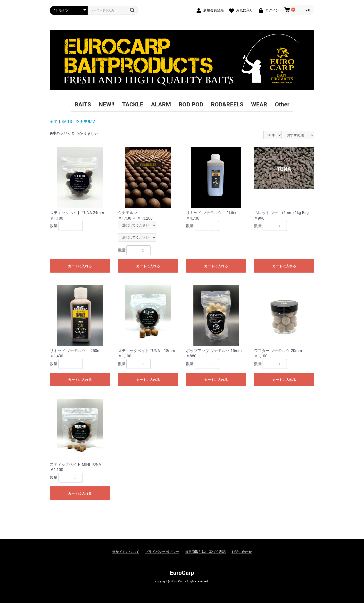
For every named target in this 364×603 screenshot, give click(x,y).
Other (282, 104)
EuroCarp (182, 573)
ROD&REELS (227, 104)
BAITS (83, 104)
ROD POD (191, 104)
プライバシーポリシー (162, 552)
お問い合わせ (242, 552)
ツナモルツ (85, 122)
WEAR (259, 104)
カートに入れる (80, 266)
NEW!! (107, 104)
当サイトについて (126, 552)
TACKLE (133, 104)
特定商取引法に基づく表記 (205, 552)
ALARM (161, 104)
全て (54, 122)
